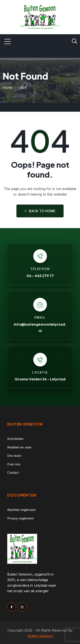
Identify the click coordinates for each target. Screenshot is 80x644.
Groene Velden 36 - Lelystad (40, 379)
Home (7, 88)
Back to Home (40, 211)
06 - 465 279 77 (40, 276)
